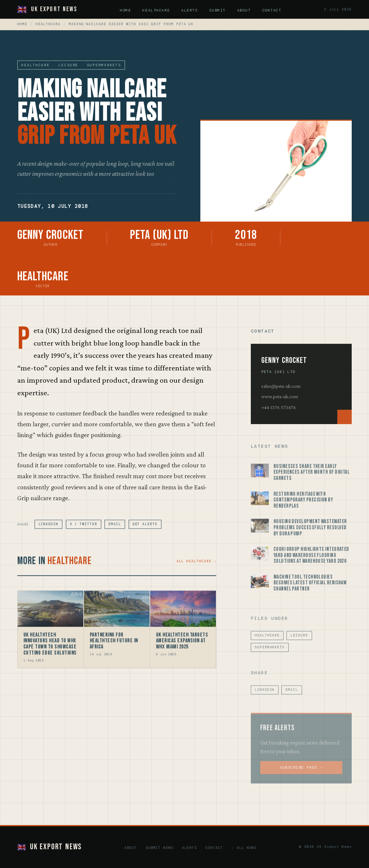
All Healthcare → (196, 565)
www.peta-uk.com (280, 401)
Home (125, 10)
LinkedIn (48, 528)
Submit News (159, 848)
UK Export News (47, 9)
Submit (217, 10)
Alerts (189, 10)
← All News (244, 848)
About (244, 10)
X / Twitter (84, 528)
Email (115, 528)
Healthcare (156, 10)
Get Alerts (145, 528)
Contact (272, 10)
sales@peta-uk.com (281, 391)
